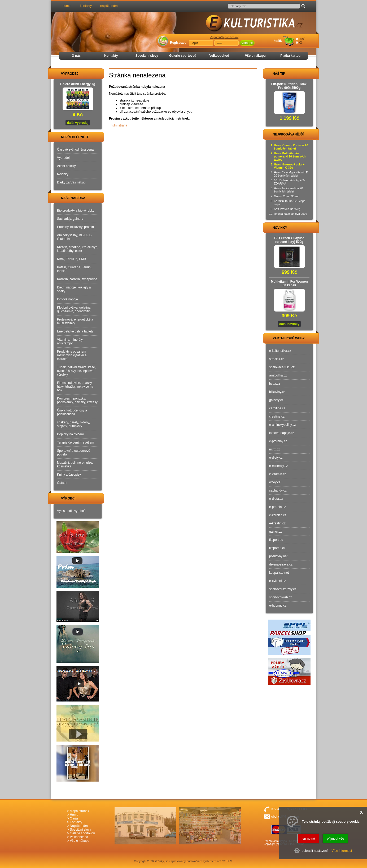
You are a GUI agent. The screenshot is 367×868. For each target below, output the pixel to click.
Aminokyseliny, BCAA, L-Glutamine (75, 237)
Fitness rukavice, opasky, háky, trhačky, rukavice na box (75, 387)
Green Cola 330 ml (286, 196)
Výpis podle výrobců (71, 511)
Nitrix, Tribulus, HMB (71, 259)
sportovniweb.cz (281, 597)
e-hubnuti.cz (278, 606)
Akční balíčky (66, 166)
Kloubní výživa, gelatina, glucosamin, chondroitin (74, 309)
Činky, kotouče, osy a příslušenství (72, 412)
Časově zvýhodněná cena (75, 150)
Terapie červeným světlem (75, 442)
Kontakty (111, 56)
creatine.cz (277, 417)
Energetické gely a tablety (75, 331)
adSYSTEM (225, 861)
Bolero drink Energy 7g (78, 84)
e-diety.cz (276, 458)
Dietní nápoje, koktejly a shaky (74, 289)
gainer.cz (276, 532)
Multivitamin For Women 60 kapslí (289, 283)
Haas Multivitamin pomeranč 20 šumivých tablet (290, 156)
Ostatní (62, 483)
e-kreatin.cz (277, 523)
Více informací (342, 851)
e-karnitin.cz (278, 515)
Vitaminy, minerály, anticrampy (70, 341)
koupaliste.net (279, 573)
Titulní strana (118, 125)
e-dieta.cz (276, 499)
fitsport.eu (276, 540)
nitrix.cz (275, 449)
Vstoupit (247, 43)
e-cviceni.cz (278, 581)
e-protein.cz (278, 507)
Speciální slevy (147, 56)
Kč (301, 43)
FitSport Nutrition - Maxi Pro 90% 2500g (289, 86)
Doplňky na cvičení (70, 434)
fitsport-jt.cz (277, 548)
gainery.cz (276, 400)
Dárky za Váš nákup (71, 182)
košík (278, 41)
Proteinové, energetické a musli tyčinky (75, 321)
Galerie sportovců (183, 56)
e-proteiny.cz (278, 441)
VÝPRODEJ (65, 74)
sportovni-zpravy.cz (283, 589)
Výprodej (63, 158)
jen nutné (308, 839)
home (67, 6)
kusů (302, 39)
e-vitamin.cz (278, 474)
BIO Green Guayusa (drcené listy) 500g (289, 240)
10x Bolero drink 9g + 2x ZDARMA (290, 182)
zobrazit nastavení (315, 851)
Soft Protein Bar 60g (287, 209)
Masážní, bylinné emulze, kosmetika (75, 464)
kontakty (86, 6)
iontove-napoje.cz (282, 433)
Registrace (178, 43)
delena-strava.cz (281, 564)
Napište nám (79, 826)
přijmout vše (336, 839)
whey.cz (275, 482)
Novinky (63, 174)
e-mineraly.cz (278, 466)
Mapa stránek (79, 811)
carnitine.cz (277, 408)
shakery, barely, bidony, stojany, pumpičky (73, 424)
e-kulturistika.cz (280, 351)
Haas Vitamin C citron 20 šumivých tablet (291, 147)
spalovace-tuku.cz (282, 367)
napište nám (109, 6)
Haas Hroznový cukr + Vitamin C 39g (289, 166)
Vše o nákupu (255, 56)
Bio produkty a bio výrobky (76, 211)
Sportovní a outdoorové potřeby (74, 453)
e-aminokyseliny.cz (282, 425)
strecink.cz (277, 359)
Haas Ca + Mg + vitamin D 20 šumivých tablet (291, 174)
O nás (76, 56)
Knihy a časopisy (69, 475)
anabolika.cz (278, 375)
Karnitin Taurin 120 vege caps (290, 203)
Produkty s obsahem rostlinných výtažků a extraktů (72, 355)
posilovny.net (278, 556)
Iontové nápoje (67, 299)
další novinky (289, 324)
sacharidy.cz (278, 490)
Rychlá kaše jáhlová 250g (290, 214)
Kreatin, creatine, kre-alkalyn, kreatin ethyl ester (78, 249)
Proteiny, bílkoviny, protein (75, 227)
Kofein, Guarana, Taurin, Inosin (74, 269)
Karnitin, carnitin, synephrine (77, 279)
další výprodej (78, 123)
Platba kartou (290, 56)
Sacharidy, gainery (70, 219)
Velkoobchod (219, 56)
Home (74, 815)
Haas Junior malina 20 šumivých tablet (288, 190)
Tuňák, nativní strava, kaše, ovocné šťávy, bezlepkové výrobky (76, 371)
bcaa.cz (275, 384)
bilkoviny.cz (277, 392)
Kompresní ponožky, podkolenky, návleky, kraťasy (77, 400)
